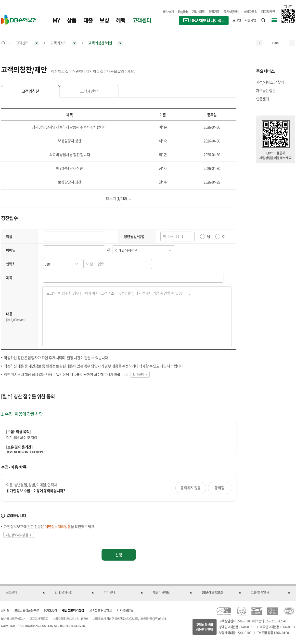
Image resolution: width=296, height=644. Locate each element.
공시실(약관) (231, 11)
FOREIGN (51, 610)
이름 (9, 237)
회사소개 (168, 11)
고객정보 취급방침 (100, 610)
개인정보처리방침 (73, 610)
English (183, 11)
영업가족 (214, 11)
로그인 (237, 20)
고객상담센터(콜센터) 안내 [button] (205, 627)
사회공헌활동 (125, 610)
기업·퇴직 (198, 11)
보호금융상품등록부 (27, 610)
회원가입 (250, 20)
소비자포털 (251, 11)
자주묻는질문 (266, 91)
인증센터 (263, 99)
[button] (26, 592)
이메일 (11, 250)
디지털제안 (268, 11)
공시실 (5, 610)
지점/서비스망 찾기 (270, 82)
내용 (9, 314)
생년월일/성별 (134, 237)
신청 (119, 555)
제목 (9, 278)
